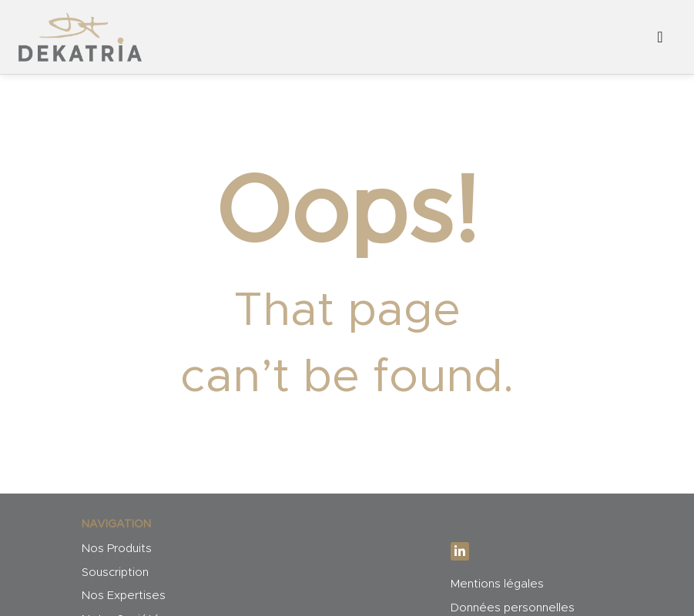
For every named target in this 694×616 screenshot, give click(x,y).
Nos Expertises (124, 596)
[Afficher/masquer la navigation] (660, 37)
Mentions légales (497, 584)
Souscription (115, 572)
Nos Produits (117, 549)
